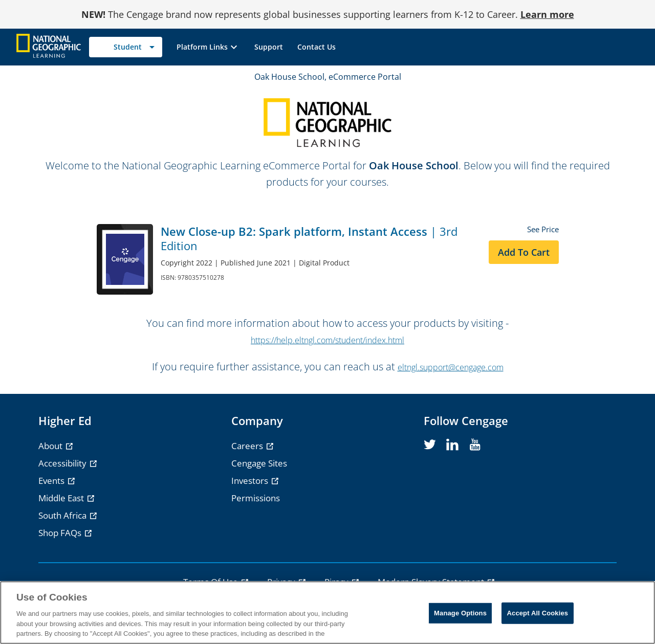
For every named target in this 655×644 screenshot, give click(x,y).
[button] (208, 47)
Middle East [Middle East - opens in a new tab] (62, 498)
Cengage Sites (259, 463)
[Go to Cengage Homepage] (49, 46)
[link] (269, 47)
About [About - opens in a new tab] (51, 446)
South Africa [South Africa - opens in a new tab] (63, 515)
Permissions (256, 498)
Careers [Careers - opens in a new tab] (248, 446)
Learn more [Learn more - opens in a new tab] (547, 14)
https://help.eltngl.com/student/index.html (327, 340)
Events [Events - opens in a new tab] (52, 481)
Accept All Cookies (538, 613)
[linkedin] (452, 445)
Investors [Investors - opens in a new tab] (251, 481)
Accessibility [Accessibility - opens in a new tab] (63, 463)
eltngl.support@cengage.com (451, 367)
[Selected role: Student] (126, 47)
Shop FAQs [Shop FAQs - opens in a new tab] (61, 533)
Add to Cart (524, 252)
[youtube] (475, 445)
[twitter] (430, 445)
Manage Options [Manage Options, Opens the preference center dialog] (460, 613)
